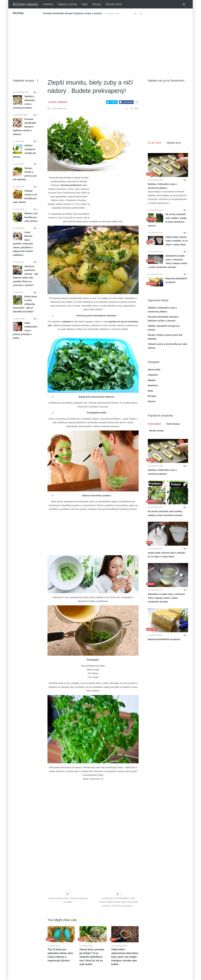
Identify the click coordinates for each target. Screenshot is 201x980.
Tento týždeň (154, 424)
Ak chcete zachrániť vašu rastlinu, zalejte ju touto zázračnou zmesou (167, 220)
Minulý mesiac (157, 431)
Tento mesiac (173, 424)
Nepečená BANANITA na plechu (176, 280)
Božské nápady (26, 4)
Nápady (152, 380)
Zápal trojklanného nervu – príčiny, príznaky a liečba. (25, 331)
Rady (85, 4)
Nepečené (153, 385)
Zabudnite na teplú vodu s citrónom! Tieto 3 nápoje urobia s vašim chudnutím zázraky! (167, 261)
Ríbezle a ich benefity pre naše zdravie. (31, 217)
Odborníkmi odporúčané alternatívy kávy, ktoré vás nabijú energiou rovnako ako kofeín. (125, 957)
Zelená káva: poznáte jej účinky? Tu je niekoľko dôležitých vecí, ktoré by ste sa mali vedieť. (92, 957)
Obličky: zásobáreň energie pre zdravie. (24, 151)
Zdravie (63, 102)
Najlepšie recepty (24, 81)
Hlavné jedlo (154, 370)
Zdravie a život (114, 4)
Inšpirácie (48, 4)
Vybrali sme (174, 143)
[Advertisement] (100, 41)
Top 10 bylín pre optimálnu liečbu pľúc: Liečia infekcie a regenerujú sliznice (61, 955)
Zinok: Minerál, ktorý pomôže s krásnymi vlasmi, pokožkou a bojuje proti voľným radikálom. (23, 244)
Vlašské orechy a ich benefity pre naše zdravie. (25, 197)
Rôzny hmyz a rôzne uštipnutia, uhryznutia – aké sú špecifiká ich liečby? (25, 304)
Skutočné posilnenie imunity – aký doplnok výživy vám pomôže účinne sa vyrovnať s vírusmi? (26, 276)
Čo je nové (154, 143)
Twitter (114, 102)
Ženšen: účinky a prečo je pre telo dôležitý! (25, 174)
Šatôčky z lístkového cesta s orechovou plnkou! (162, 186)
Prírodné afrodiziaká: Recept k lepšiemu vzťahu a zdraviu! (73, 13)
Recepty (97, 4)
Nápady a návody (68, 4)
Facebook (128, 102)
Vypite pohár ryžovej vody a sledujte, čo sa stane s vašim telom (177, 241)
